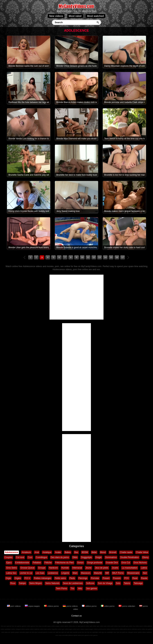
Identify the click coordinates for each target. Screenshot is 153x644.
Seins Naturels (52, 583)
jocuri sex (81, 632)
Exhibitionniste (22, 563)
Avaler (58, 552)
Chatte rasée (126, 552)
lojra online (48, 629)
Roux (13, 583)
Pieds (72, 578)
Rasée (144, 578)
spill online (93, 626)
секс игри (59, 635)
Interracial (77, 568)
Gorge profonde (95, 563)
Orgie (8, 578)
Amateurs (26, 552)
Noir (145, 573)
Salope (22, 583)
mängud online (20, 629)
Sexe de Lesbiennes (73, 583)
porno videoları (127, 606)
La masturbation (130, 568)
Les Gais (40, 573)
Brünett (113, 552)
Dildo (75, 557)
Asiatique (47, 552)
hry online (136, 626)
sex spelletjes (94, 632)
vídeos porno (52, 606)
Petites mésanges (43, 578)
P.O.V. (27, 578)
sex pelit (122, 632)
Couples (8, 557)
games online (26, 626)
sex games (149, 629)
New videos (56, 16)
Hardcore (53, 568)
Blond (103, 552)
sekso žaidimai (147, 632)
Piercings (83, 578)
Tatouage (138, 583)
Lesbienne (53, 573)
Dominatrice (111, 557)
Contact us (76, 616)
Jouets (115, 568)
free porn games (6, 626)
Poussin (117, 578)
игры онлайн (43, 626)
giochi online (85, 626)
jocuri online (143, 626)
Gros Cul (126, 563)
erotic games (93, 635)
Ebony (145, 557)
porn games (85, 635)
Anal (37, 552)
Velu (80, 588)
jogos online (51, 626)
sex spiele (11, 632)
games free (35, 626)
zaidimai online (39, 629)
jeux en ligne (77, 626)
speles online (29, 629)
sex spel (61, 632)
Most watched (95, 16)
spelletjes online (10, 629)
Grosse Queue (27, 568)
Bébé (94, 552)
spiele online (68, 626)
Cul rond (20, 557)
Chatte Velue (142, 552)
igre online (65, 629)
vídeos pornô (98, 629)
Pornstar (95, 578)
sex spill (56, 632)
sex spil (67, 632)
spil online (107, 626)
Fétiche (48, 563)
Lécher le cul (26, 573)
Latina (144, 568)
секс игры (4, 632)
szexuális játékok (67, 635)
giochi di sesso (48, 632)
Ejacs (9, 563)
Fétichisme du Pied (64, 563)
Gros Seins (11, 568)
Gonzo (80, 563)
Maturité (98, 573)
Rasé (135, 578)
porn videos (14, 606)
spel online (100, 626)
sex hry (87, 632)
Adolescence (12, 552)
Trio (72, 588)
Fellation (37, 563)
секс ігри (116, 632)
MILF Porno (118, 573)
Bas (76, 552)
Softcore (90, 583)
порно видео (33, 606)
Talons (127, 583)
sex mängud (129, 632)
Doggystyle (86, 557)
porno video (141, 629)
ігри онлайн (122, 626)
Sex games (92, 588)
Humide (65, 568)
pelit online (114, 626)
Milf (107, 573)
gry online (129, 626)
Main (75, 573)
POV (126, 578)
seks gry (101, 632)
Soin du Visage (105, 583)
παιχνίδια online (57, 629)
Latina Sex (11, 573)
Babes (68, 552)
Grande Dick (112, 563)
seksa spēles (138, 632)
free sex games (17, 626)
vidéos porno (90, 606)
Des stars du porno (60, 557)
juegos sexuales (20, 632)
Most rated (75, 16)
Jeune (88, 568)
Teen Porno (61, 588)
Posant (106, 578)
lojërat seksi (77, 635)
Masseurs (86, 573)
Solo (118, 583)
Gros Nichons (140, 563)
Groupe (42, 568)
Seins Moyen (36, 583)
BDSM (85, 552)
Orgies (18, 578)
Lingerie (65, 573)
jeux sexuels (39, 632)
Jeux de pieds (102, 568)
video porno (108, 606)
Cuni (30, 557)
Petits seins (60, 578)
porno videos (70, 606)
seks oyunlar (74, 632)
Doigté (99, 557)
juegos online (60, 626)
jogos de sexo (30, 632)
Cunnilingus (41, 557)
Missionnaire (133, 573)
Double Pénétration (130, 557)
